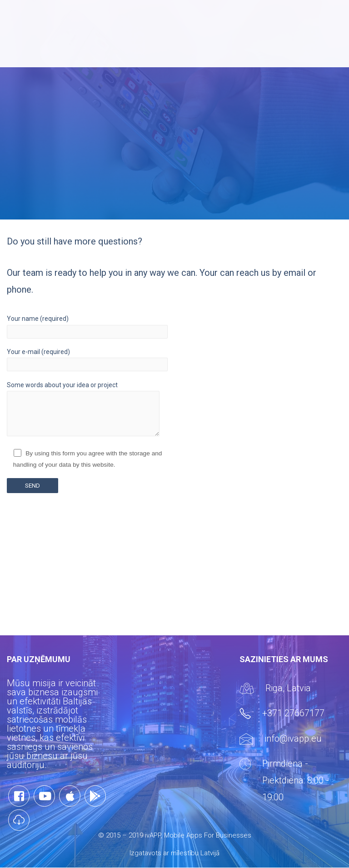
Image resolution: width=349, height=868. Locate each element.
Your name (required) (87, 327)
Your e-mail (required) (87, 360)
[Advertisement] (174, 572)
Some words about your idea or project (87, 411)
